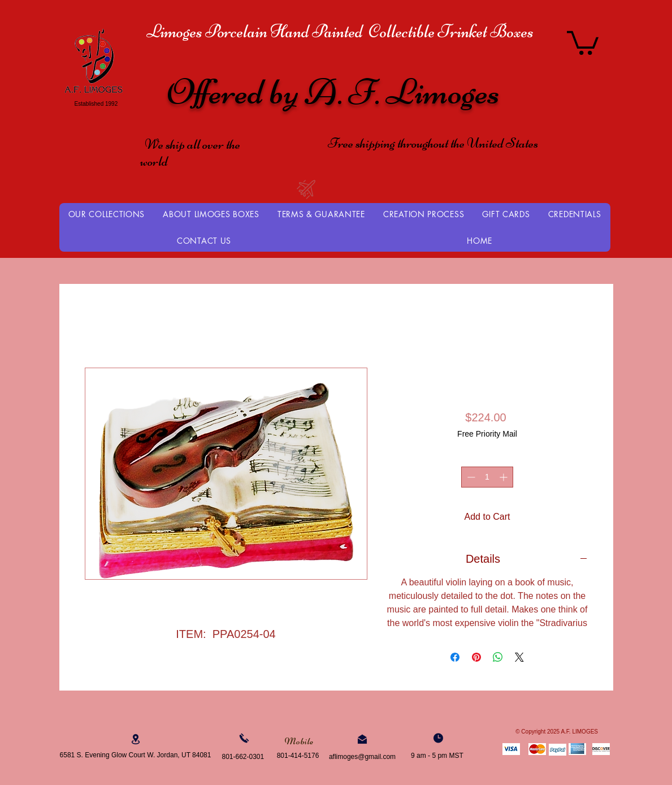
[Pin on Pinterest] (476, 657)
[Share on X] (519, 657)
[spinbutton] (487, 477)
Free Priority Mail (487, 434)
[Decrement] (470, 477)
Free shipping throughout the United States (433, 143)
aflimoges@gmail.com (362, 757)
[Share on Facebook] (455, 657)
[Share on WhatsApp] (498, 657)
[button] (583, 42)
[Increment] (504, 477)
